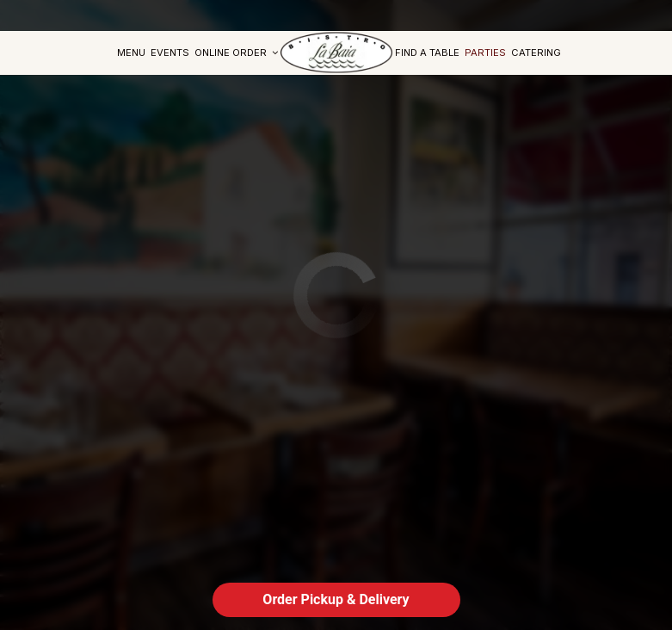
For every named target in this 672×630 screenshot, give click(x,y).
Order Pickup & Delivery (336, 599)
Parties (485, 52)
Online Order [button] (236, 52)
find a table (427, 52)
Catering (536, 52)
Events (170, 52)
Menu (131, 52)
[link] (336, 52)
